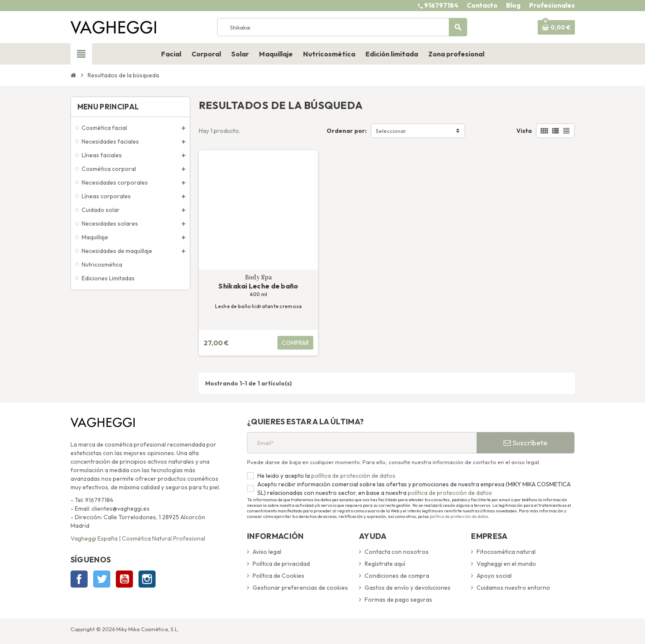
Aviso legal (267, 552)
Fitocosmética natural (506, 552)
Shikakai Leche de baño (258, 286)
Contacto (482, 5)
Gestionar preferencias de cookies (300, 588)
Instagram (147, 579)
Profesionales (552, 5)
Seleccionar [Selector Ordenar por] (391, 131)
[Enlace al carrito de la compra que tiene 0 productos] (556, 27)
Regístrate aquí (385, 564)
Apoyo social (494, 576)
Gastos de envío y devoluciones (408, 588)
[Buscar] (342, 27)
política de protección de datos (353, 476)
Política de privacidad (281, 564)
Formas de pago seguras (398, 600)
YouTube (124, 579)
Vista (524, 131)
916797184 (441, 5)
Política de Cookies (278, 576)
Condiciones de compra (397, 576)
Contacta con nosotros (397, 552)
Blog (513, 5)
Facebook (79, 579)
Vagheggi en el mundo (506, 564)
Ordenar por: (347, 131)
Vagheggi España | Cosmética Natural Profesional (138, 538)
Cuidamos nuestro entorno (513, 588)
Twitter (102, 579)
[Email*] (362, 443)
